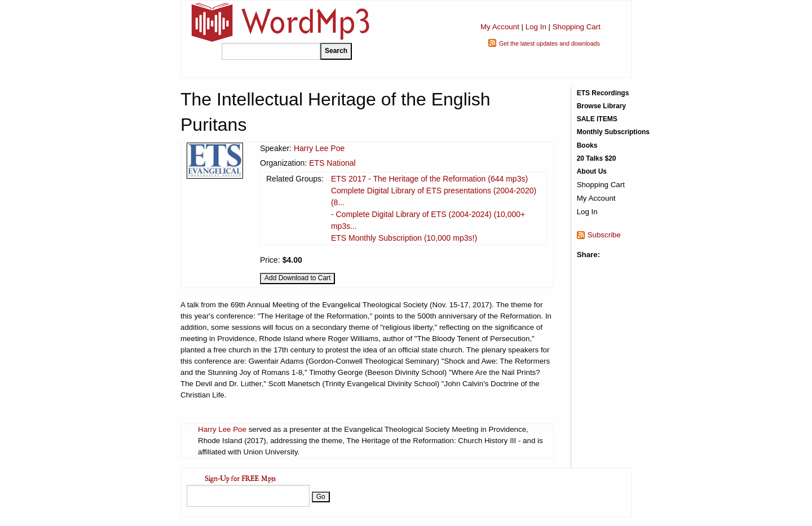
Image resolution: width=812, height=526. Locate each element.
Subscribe (604, 235)
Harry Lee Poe (319, 148)
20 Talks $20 (597, 158)
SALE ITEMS (597, 119)
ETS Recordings (603, 93)
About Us (592, 171)
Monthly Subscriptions (613, 132)
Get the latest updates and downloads (550, 43)
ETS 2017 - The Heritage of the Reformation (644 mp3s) (429, 179)
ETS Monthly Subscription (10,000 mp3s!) (404, 238)
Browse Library (601, 106)
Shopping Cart (577, 27)
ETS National (332, 163)
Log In (536, 27)
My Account (500, 27)
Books (587, 145)
